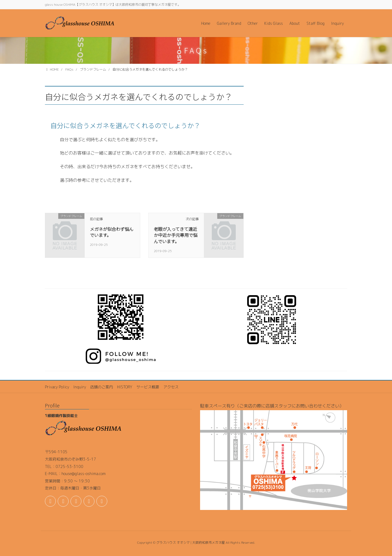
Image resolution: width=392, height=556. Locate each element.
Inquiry (80, 387)
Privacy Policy (57, 387)
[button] (144, 126)
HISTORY (125, 387)
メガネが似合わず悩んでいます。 (112, 232)
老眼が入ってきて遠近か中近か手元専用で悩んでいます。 (176, 235)
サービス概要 (148, 387)
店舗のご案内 (102, 387)
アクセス (171, 387)
